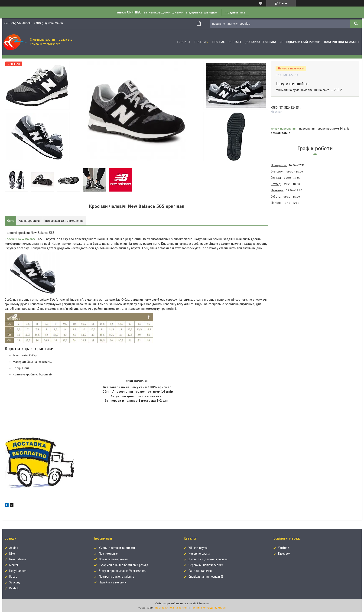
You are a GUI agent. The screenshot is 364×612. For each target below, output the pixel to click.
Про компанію (108, 554)
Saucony (15, 583)
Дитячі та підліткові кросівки (208, 559)
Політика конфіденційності (208, 608)
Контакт (235, 42)
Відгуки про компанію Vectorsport (122, 571)
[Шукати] (356, 24)
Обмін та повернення (113, 559)
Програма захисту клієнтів (117, 577)
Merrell (14, 565)
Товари (200, 42)
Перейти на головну (112, 583)
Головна (184, 42)
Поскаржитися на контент (172, 608)
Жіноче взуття (198, 548)
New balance (18, 559)
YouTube (284, 548)
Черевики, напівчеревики (206, 565)
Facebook (284, 554)
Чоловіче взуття (199, 554)
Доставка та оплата (261, 42)
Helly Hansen (18, 571)
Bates (13, 577)
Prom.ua (204, 603)
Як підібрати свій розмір (300, 42)
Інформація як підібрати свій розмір (123, 565)
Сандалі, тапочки (200, 571)
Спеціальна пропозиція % (206, 577)
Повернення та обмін (341, 42)
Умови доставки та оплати (117, 548)
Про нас (218, 42)
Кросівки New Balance (20, 239)
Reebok (14, 588)
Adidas (14, 548)
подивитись (235, 12)
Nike (12, 554)
